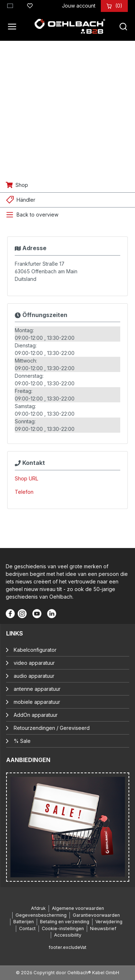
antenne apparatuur (37, 689)
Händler (26, 200)
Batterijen (24, 922)
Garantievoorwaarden (96, 915)
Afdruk (38, 908)
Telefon (24, 492)
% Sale (22, 741)
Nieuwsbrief (103, 928)
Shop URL (26, 478)
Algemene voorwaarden (78, 908)
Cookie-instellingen (63, 928)
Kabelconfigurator (35, 650)
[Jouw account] (79, 6)
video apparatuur (34, 663)
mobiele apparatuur (37, 702)
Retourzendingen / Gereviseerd (52, 728)
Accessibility (68, 935)
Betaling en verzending (65, 922)
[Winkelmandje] (119, 6)
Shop (22, 185)
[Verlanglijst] (30, 5)
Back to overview (37, 215)
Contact (27, 928)
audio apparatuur (34, 676)
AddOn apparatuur (36, 715)
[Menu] (14, 26)
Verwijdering (109, 922)
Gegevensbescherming (41, 915)
